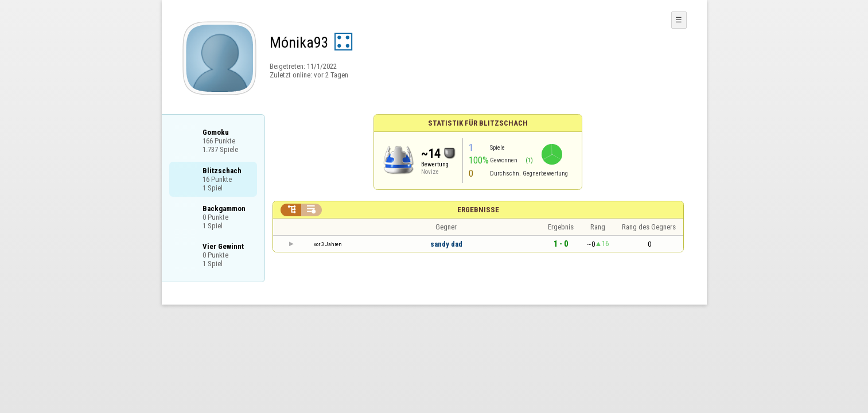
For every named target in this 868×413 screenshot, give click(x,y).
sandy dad (446, 244)
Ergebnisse (478, 210)
